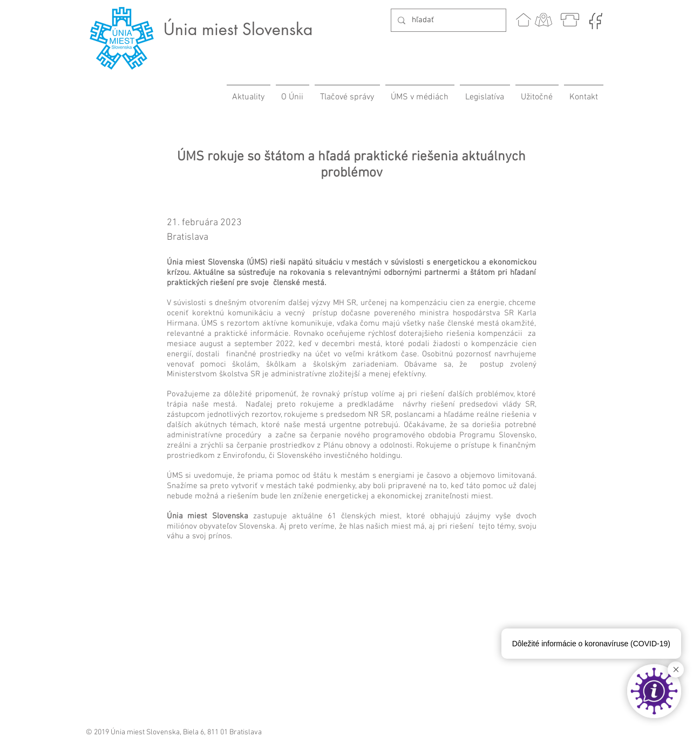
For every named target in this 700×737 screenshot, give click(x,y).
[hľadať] (447, 20)
